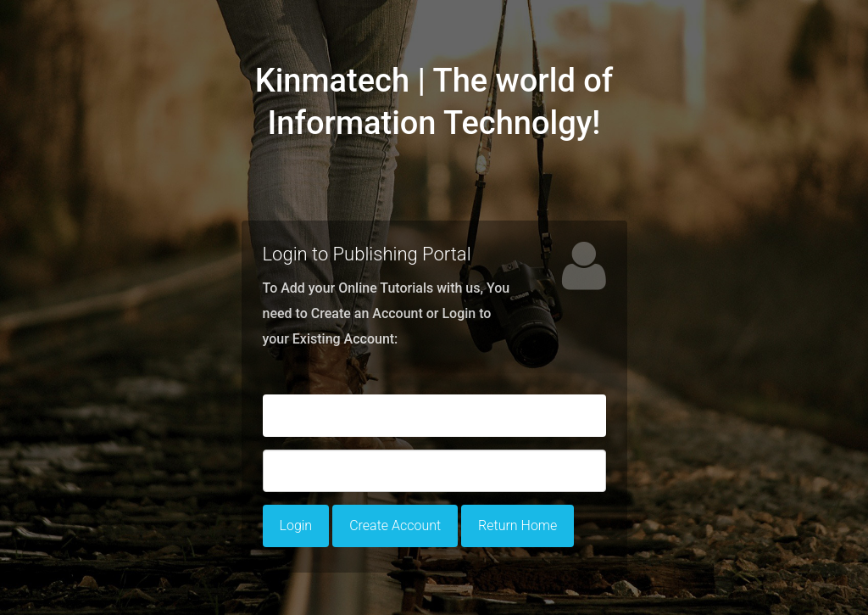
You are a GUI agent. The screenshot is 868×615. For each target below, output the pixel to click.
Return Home (517, 526)
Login (296, 526)
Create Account (395, 526)
